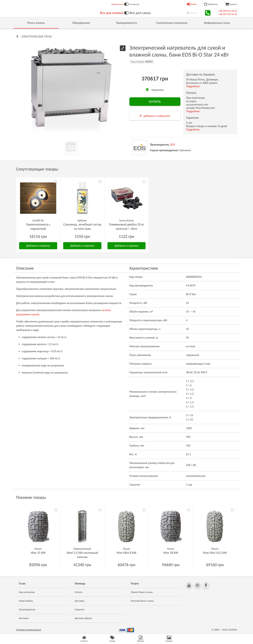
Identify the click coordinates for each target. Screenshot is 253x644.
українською (117, 4)
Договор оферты (84, 618)
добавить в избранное (157, 116)
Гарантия (80, 610)
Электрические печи (36, 37)
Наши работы (26, 601)
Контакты (24, 618)
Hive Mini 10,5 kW (215, 553)
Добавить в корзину (38, 246)
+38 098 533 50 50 (228, 11)
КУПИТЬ (155, 102)
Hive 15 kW (38, 553)
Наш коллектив (27, 592)
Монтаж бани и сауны (142, 601)
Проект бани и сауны (142, 592)
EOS (173, 145)
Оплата (79, 592)
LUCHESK (232, 630)
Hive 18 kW (171, 553)
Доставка (80, 601)
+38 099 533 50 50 (228, 14)
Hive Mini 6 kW (127, 553)
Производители (27, 610)
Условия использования (29, 630)
